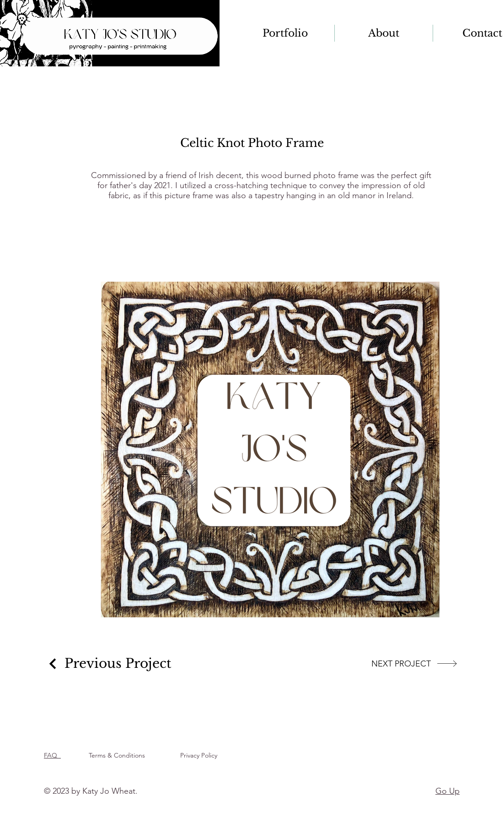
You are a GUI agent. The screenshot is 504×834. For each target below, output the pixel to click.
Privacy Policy (201, 755)
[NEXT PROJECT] (415, 663)
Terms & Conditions (119, 755)
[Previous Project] (109, 663)
